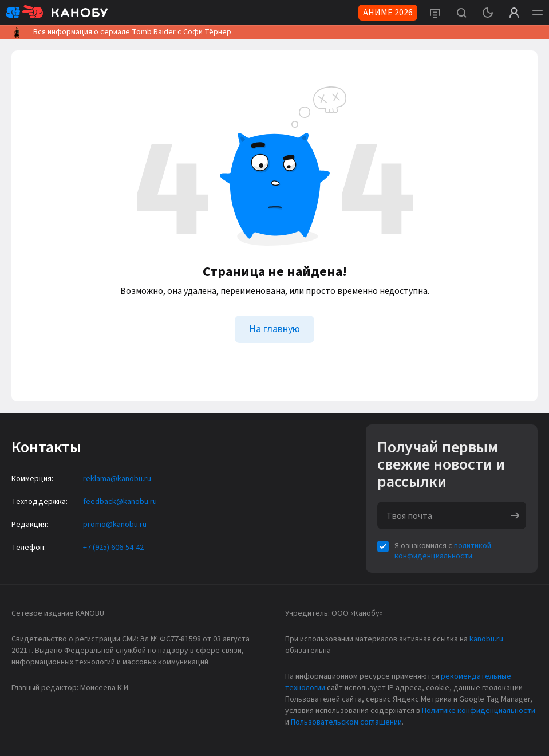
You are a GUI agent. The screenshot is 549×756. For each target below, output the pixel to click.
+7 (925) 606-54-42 (113, 548)
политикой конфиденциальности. (443, 551)
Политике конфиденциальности (479, 711)
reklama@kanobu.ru (117, 479)
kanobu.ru (486, 639)
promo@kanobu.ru (115, 525)
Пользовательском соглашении (346, 722)
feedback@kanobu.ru (120, 502)
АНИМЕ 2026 (388, 13)
